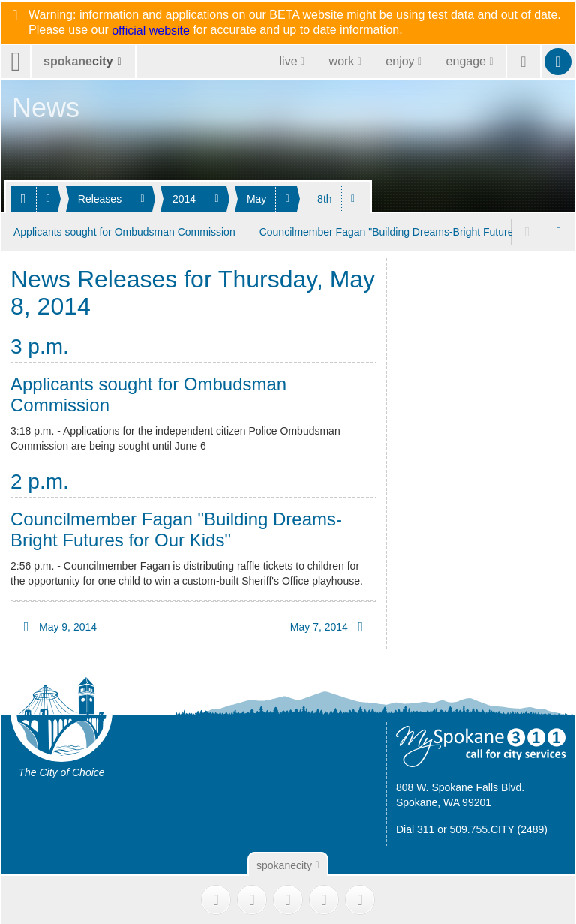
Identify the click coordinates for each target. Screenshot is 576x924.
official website (151, 31)
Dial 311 (415, 827)
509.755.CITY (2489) (499, 827)
